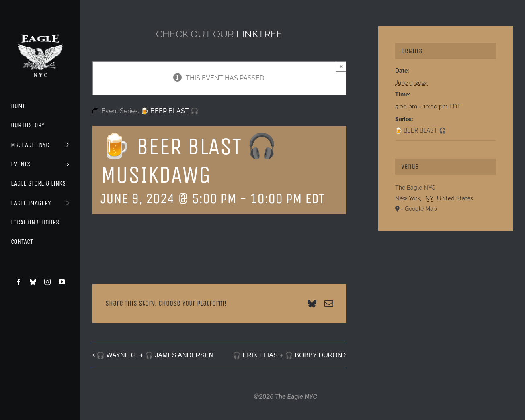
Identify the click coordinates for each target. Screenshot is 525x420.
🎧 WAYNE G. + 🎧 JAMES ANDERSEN (155, 355)
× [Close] (341, 66)
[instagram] (47, 282)
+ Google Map (419, 209)
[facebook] (18, 282)
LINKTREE (259, 34)
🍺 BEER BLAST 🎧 (420, 130)
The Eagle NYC (415, 188)
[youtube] (62, 282)
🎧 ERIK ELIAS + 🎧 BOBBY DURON (287, 355)
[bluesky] (33, 282)
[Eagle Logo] (40, 27)
